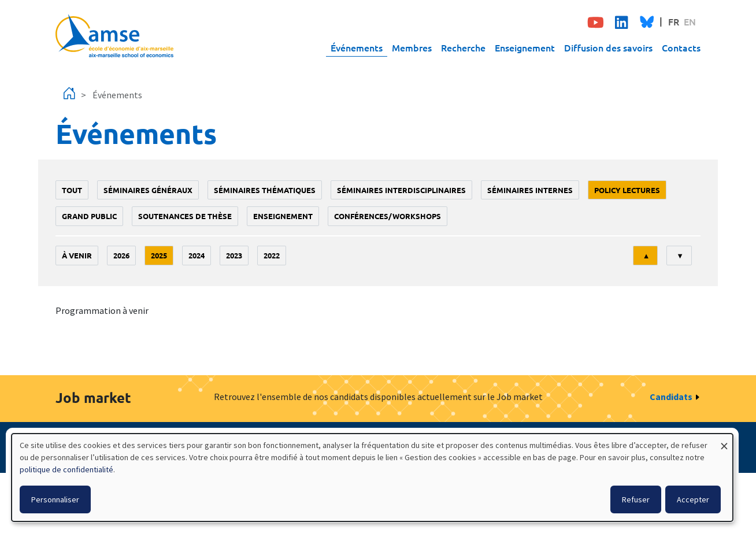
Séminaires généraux (148, 190)
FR (674, 21)
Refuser (636, 499)
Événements (357, 47)
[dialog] (372, 478)
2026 (121, 255)
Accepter (693, 499)
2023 (234, 255)
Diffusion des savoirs (608, 47)
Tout (72, 190)
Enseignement (525, 47)
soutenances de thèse (185, 216)
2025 (159, 255)
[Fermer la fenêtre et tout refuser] (724, 441)
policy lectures (627, 190)
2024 (197, 255)
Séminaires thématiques (265, 190)
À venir (77, 255)
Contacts (681, 47)
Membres (412, 47)
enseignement (283, 216)
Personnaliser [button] (55, 499)
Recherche (463, 47)
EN (690, 21)
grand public (89, 216)
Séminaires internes (530, 190)
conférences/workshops (388, 216)
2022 (272, 255)
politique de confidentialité (66, 469)
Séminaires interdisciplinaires (401, 190)
